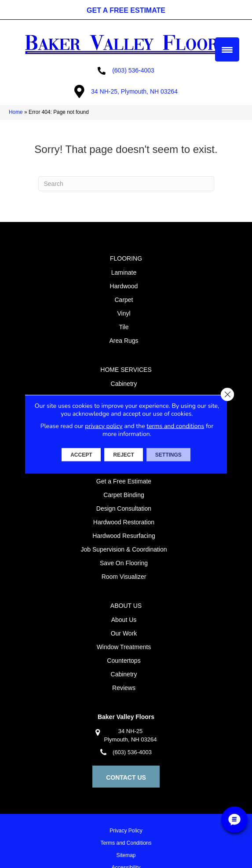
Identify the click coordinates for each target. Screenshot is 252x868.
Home (16, 112)
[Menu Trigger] (227, 49)
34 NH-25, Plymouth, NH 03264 (134, 91)
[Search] (126, 184)
